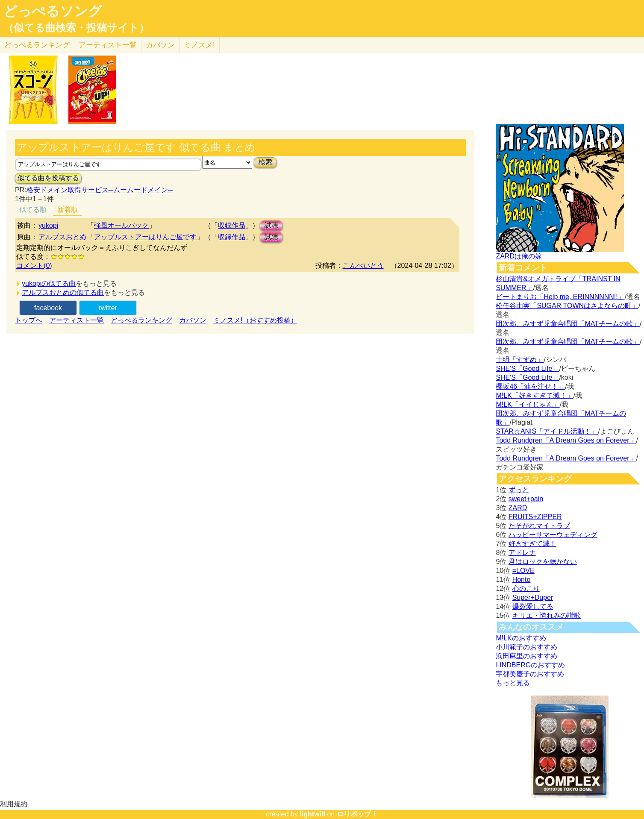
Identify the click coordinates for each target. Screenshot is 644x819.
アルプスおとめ (62, 237)
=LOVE (523, 571)
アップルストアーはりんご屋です (145, 237)
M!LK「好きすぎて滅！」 (534, 395)
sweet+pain (526, 499)
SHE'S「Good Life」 (527, 368)
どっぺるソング (53, 11)
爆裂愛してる (533, 606)
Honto (522, 580)
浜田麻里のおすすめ (526, 656)
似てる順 (33, 210)
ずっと (519, 490)
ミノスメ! (199, 45)
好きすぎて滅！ (532, 544)
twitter (108, 308)
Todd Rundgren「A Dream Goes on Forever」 (566, 440)
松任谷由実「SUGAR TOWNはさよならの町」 (567, 306)
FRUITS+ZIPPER (535, 517)
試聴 (271, 225)
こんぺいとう (363, 266)
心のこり (526, 589)
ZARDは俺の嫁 (519, 256)
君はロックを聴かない (543, 562)
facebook (48, 308)
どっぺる (37, 45)
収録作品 (232, 225)
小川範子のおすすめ (526, 647)
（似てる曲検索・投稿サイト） (76, 28)
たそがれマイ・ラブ (539, 526)
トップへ (29, 320)
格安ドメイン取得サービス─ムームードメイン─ (100, 190)
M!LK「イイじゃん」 (528, 404)
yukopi (48, 225)
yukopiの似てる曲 (49, 283)
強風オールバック (121, 225)
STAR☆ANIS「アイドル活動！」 (547, 431)
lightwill (312, 814)
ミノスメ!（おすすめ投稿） (255, 320)
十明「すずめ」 (520, 360)
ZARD (518, 508)
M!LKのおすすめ (521, 638)
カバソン (160, 45)
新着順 (68, 210)
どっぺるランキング (141, 320)
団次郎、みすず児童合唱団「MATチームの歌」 (568, 324)
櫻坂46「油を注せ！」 (530, 386)
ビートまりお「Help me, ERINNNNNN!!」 (560, 297)
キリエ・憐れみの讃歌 (547, 615)
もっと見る (513, 683)
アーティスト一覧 (76, 320)
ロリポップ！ (357, 814)
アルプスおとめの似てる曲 (63, 292)
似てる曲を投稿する (48, 178)
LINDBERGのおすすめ (530, 665)
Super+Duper (533, 597)
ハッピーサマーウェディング (553, 535)
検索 (265, 162)
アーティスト (108, 45)
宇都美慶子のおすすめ (530, 674)
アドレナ (522, 553)
